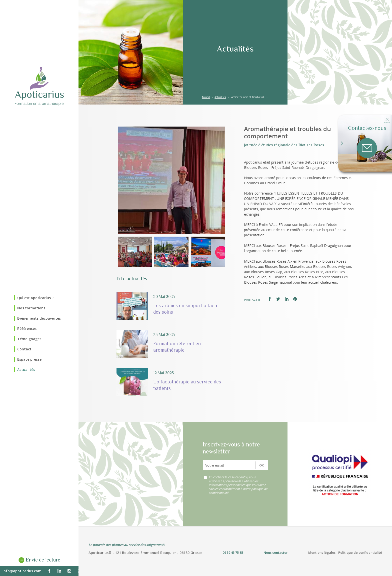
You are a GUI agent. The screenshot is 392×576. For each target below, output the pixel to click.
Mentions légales (322, 552)
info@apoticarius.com (22, 571)
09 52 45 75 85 (233, 552)
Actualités (220, 97)
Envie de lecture (43, 560)
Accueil (206, 97)
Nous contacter (276, 552)
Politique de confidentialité (360, 552)
